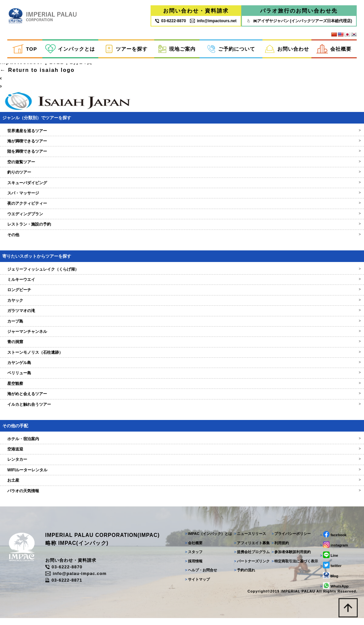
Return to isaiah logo (37, 75)
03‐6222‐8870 (171, 21)
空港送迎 (182, 454)
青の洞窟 (182, 347)
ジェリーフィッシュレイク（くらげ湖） (182, 274)
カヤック (182, 306)
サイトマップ (196, 586)
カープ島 (182, 326)
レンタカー (182, 465)
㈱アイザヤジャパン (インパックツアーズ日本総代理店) (299, 21)
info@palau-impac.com (80, 580)
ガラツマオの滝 (182, 316)
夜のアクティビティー (182, 209)
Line (328, 561)
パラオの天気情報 (182, 496)
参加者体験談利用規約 (290, 558)
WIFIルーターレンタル (182, 475)
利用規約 (279, 549)
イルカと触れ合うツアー (182, 410)
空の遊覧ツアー (182, 167)
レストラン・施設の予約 (182, 230)
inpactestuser (22, 67)
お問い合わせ (287, 49)
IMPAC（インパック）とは (207, 540)
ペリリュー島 (182, 378)
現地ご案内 (177, 49)
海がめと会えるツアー (182, 399)
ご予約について (231, 49)
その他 (182, 240)
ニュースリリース (249, 540)
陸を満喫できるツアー (182, 157)
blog (328, 582)
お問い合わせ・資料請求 (196, 11)
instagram (333, 551)
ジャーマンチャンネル (182, 337)
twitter (330, 572)
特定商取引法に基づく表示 (294, 567)
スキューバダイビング (182, 188)
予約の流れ (243, 577)
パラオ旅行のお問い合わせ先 (299, 11)
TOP (25, 49)
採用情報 (192, 567)
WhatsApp (334, 592)
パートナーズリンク (250, 567)
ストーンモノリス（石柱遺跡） (182, 358)
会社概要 (334, 49)
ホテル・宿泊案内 (182, 444)
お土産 (182, 486)
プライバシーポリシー (290, 540)
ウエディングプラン (182, 219)
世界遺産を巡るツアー (182, 136)
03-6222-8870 (68, 573)
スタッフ (192, 558)
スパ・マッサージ (182, 198)
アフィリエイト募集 (250, 549)
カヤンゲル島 (182, 368)
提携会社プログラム (250, 558)
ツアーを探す (126, 49)
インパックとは (70, 49)
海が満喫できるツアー (182, 146)
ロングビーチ (182, 295)
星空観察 (182, 389)
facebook (333, 541)
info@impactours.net (213, 21)
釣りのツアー (182, 178)
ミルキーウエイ (182, 285)
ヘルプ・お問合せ (199, 577)
